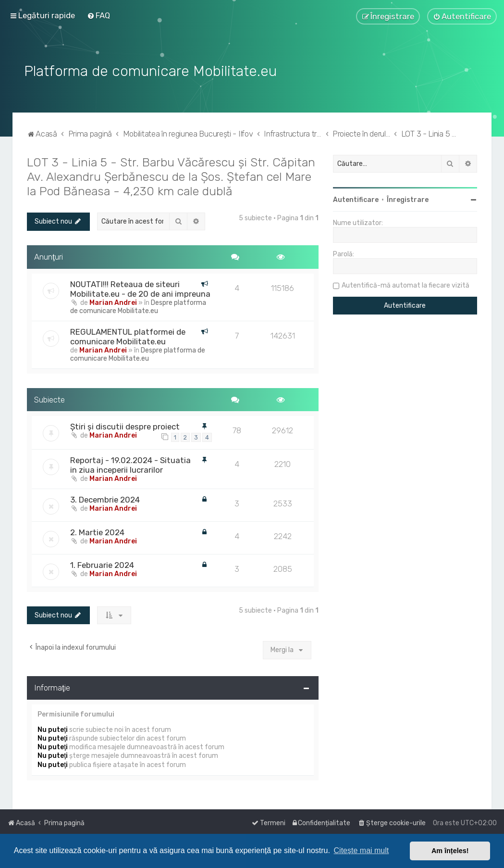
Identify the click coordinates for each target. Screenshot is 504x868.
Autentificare (356, 199)
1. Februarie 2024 (102, 564)
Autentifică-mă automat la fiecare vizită (406, 284)
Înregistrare (408, 199)
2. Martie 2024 (97, 531)
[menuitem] (98, 15)
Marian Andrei (113, 301)
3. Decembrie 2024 (105, 499)
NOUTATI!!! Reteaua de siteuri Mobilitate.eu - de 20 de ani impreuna (140, 288)
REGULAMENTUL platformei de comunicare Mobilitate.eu (128, 335)
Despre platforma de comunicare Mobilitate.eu (138, 305)
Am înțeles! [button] (450, 851)
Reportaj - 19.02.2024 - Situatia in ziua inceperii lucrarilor (130, 464)
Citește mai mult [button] (362, 850)
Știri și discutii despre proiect (125, 426)
